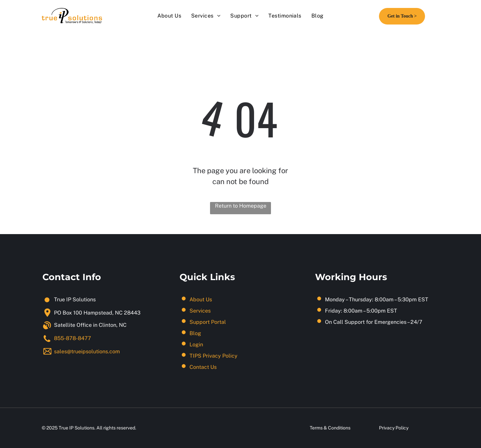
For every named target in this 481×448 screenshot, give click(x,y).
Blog (195, 333)
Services (200, 311)
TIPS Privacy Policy (214, 356)
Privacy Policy (394, 428)
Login (196, 345)
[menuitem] (169, 16)
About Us (201, 299)
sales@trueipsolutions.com (87, 351)
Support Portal (208, 322)
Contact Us (203, 367)
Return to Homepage (241, 206)
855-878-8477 (73, 338)
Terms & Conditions (330, 428)
